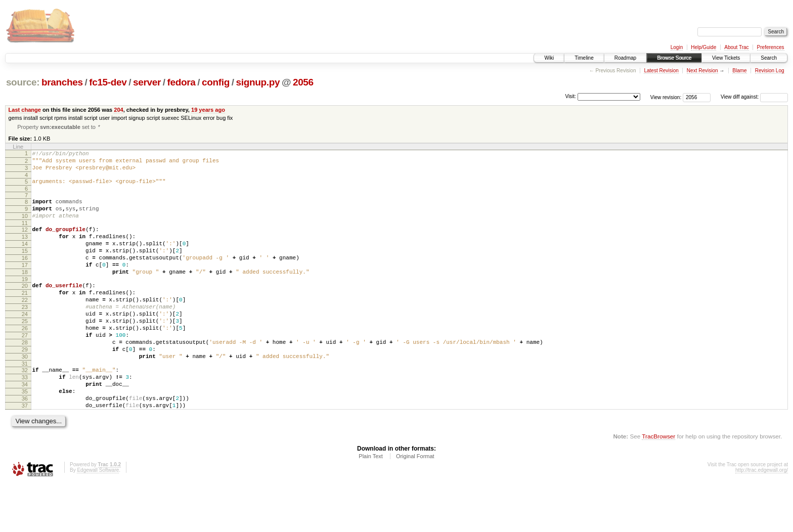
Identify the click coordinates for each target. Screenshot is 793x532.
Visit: (570, 96)
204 (118, 110)
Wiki (549, 58)
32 (25, 409)
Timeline (584, 58)
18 (25, 293)
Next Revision (702, 71)
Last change (25, 110)
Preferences (771, 47)
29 (25, 385)
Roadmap (625, 58)
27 (25, 368)
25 (25, 351)
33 (25, 418)
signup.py (258, 82)
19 (25, 301)
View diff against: (754, 97)
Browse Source (674, 58)
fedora (182, 82)
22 (25, 325)
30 (25, 394)
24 (25, 342)
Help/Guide (703, 47)
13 (25, 250)
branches (62, 82)
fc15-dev (108, 82)
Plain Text (371, 504)
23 (25, 334)
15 (25, 267)
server (147, 82)
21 (25, 317)
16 (25, 276)
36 (25, 444)
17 (25, 284)
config (216, 82)
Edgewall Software (98, 518)
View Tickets (726, 58)
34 (25, 426)
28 (25, 377)
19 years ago (208, 110)
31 (25, 403)
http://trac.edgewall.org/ (762, 518)
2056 (303, 82)
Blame (739, 71)
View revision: (666, 97)
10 (25, 226)
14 (25, 258)
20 (25, 308)
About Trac (736, 47)
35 (25, 435)
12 (25, 241)
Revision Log (770, 71)
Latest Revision (661, 71)
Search (769, 58)
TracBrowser (658, 484)
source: (23, 82)
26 (25, 360)
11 (25, 235)
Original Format (415, 504)
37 (25, 452)
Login (677, 47)
